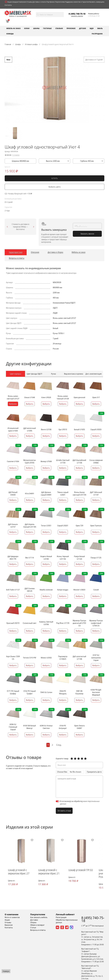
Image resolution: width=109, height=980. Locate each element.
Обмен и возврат (37, 925)
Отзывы (29, 2)
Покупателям (60, 2)
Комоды (10, 34)
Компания (22, 2)
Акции (10, 2)
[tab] (16, 253)
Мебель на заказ (13, 28)
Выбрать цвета (54, 187)
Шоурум (15, 2)
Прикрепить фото (94, 772)
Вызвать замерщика (97, 2)
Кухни (27, 28)
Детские (83, 28)
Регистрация (61, 917)
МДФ (92, 28)
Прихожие (71, 28)
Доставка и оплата (39, 2)
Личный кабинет (65, 914)
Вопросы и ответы (38, 930)
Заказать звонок (77, 16)
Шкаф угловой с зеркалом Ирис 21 (49, 872)
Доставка (34, 920)
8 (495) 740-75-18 (77, 14)
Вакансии (9, 925)
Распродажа (97, 34)
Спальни (59, 28)
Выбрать (30, 404)
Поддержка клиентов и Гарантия (77, 2)
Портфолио (51, 2)
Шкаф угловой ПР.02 (81, 870)
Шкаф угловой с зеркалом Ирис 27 (19, 872)
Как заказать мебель (39, 917)
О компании (11, 914)
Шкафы (36, 28)
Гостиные (47, 28)
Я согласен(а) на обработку (80, 802)
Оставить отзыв (64, 811)
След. (59, 745)
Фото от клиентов (12, 917)
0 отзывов (16, 155)
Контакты (8, 5)
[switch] (57, 801)
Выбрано (13, 404)
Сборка (33, 922)
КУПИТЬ (55, 179)
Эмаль (100, 28)
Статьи (33, 928)
